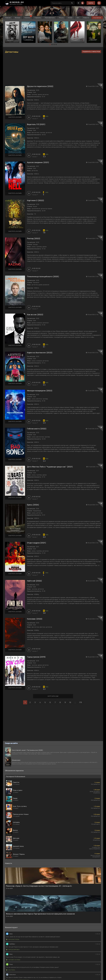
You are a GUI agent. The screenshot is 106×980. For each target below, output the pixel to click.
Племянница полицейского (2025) (43, 276)
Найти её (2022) (35, 581)
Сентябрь (11, 970)
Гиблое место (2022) (37, 429)
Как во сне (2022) (35, 314)
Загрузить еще (53, 696)
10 (70, 702)
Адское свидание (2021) (38, 162)
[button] (50, 45)
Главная (8, 18)
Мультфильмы (50, 18)
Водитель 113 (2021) (36, 124)
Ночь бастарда (13, 939)
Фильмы (18, 18)
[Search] (72, 3)
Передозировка (13, 950)
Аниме (70, 18)
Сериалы (38, 18)
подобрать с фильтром (91, 52)
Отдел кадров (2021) (37, 543)
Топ (78, 18)
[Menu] (99, 3)
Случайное (97, 18)
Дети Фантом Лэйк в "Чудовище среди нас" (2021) (50, 467)
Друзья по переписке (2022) (40, 86)
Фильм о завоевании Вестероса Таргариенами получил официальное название (40, 914)
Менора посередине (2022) (40, 391)
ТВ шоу (61, 18)
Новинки (27, 18)
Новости (86, 18)
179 (81, 702)
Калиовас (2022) (35, 619)
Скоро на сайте (11, 743)
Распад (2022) (34, 238)
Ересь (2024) (33, 505)
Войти (91, 3)
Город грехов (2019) (36, 657)
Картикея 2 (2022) (36, 200)
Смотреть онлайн (15, 117)
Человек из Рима (13, 960)
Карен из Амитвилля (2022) (40, 353)
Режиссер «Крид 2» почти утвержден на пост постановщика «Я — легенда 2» (39, 886)
